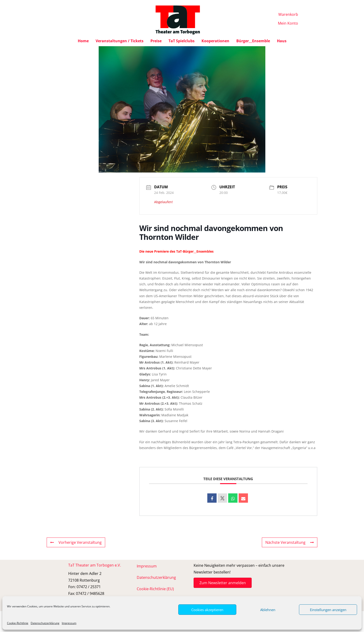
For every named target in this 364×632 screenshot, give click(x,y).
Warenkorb (288, 14)
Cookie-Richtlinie (18, 623)
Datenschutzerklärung (45, 623)
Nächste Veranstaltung (290, 542)
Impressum (69, 623)
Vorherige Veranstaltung (76, 542)
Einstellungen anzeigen (328, 610)
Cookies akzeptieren (207, 610)
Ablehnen (268, 610)
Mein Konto (288, 23)
